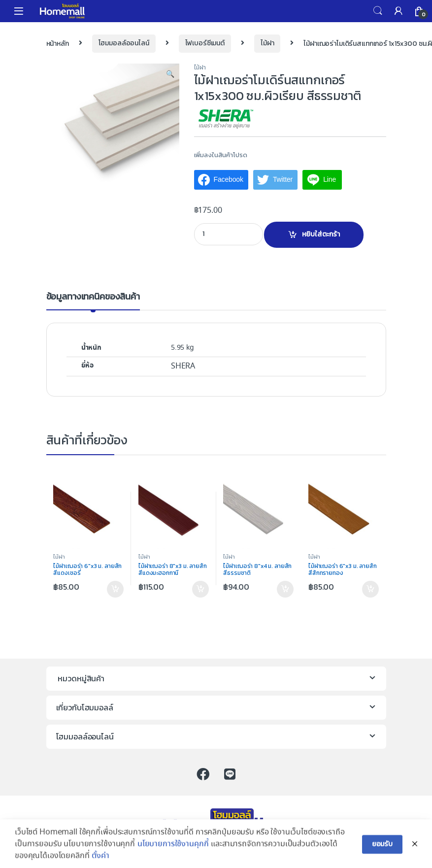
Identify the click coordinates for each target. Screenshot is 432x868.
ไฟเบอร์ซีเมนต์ (205, 43)
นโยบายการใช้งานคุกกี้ (173, 852)
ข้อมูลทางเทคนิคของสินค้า (93, 298)
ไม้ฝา (267, 43)
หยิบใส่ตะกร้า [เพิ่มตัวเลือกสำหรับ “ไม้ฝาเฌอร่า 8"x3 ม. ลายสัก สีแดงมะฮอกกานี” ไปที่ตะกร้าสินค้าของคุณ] (200, 589)
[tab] (93, 301)
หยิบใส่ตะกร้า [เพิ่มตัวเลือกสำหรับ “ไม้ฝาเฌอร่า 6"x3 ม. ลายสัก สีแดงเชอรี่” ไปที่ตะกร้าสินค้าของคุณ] (115, 589)
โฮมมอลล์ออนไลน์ (124, 43)
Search (378, 11)
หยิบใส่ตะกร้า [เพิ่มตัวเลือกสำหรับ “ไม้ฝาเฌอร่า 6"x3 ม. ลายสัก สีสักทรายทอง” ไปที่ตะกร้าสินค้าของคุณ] (370, 589)
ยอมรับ (382, 852)
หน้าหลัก (58, 43)
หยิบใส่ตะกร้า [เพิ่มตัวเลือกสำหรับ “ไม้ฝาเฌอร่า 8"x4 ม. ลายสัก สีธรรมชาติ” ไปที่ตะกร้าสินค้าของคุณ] (285, 589)
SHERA (183, 366)
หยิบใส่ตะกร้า (321, 234)
